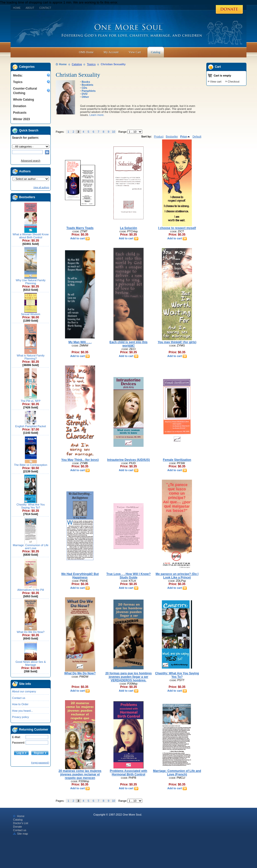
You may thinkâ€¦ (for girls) (177, 342)
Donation (20, 106)
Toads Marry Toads (80, 228)
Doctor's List (21, 823)
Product (159, 136)
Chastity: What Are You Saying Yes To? (31, 506)
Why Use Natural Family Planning (31, 282)
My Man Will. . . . (80, 342)
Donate (17, 827)
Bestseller (172, 136)
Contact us (19, 698)
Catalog (77, 64)
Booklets (87, 85)
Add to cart (80, 238)
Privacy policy (20, 717)
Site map (20, 834)
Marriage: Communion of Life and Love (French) (177, 773)
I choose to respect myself (177, 228)
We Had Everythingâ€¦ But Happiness (80, 576)
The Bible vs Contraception (31, 465)
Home (17, 8)
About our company (24, 691)
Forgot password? (40, 763)
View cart (216, 82)
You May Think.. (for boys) (80, 460)
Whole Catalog (23, 100)
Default (197, 136)
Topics (18, 82)
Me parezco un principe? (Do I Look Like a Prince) (177, 576)
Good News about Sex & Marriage (31, 663)
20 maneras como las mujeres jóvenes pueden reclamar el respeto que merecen (80, 774)
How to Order (20, 704)
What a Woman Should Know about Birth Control (30, 236)
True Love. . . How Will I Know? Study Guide (129, 576)
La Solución (128, 228)
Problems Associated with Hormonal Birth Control (129, 773)
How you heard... (22, 711)
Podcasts (20, 113)
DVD (84, 94)
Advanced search (30, 161)
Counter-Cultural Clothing (25, 91)
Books (86, 82)
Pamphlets (89, 91)
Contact (45, 8)
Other (85, 97)
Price (185, 136)
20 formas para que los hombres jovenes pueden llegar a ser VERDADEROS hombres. (129, 677)
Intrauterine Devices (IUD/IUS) (128, 460)
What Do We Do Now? (31, 632)
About (30, 8)
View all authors (41, 187)
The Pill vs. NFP (31, 401)
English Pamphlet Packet (31, 426)
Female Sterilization (177, 460)
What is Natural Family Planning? (31, 357)
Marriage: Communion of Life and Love (31, 547)
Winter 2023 (21, 119)
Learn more (96, 115)
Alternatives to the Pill (31, 590)
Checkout (233, 82)
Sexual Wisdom (31, 314)
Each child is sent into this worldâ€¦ (128, 344)
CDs (84, 88)
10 (113, 132)
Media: (18, 76)
